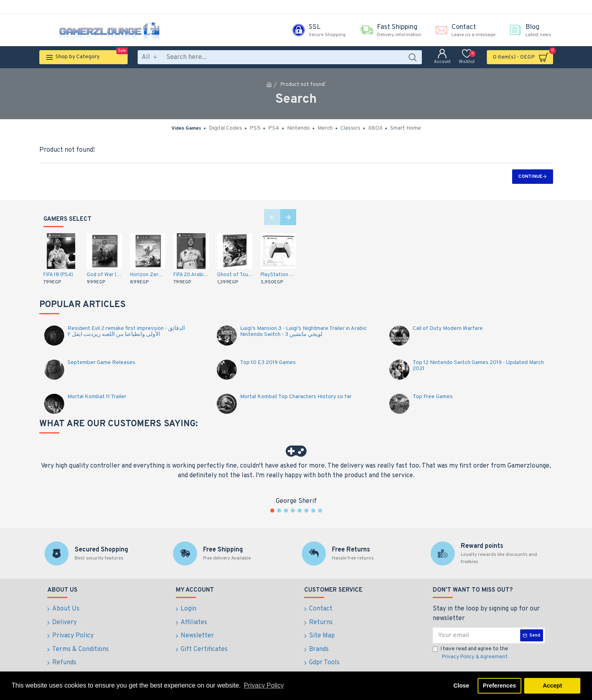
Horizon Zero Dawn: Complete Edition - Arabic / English (148, 275)
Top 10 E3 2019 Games (268, 363)
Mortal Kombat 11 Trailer (97, 397)
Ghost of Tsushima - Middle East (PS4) (235, 275)
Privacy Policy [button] (264, 685)
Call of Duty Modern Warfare (448, 329)
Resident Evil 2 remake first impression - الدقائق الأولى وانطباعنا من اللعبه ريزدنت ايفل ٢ (126, 332)
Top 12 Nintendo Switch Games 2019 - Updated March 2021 (478, 366)
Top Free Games (433, 397)
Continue (530, 177)
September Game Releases (101, 363)
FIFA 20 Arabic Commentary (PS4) (191, 275)
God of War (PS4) (104, 275)
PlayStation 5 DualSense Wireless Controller (278, 275)
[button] (272, 217)
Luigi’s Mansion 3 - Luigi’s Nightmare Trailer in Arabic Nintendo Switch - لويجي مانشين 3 (303, 332)
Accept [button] (552, 686)
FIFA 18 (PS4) (58, 275)
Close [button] (461, 686)
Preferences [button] (499, 686)
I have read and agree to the (471, 653)
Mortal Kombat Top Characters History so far (296, 397)
